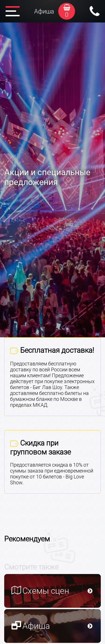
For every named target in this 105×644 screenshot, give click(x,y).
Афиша (44, 11)
